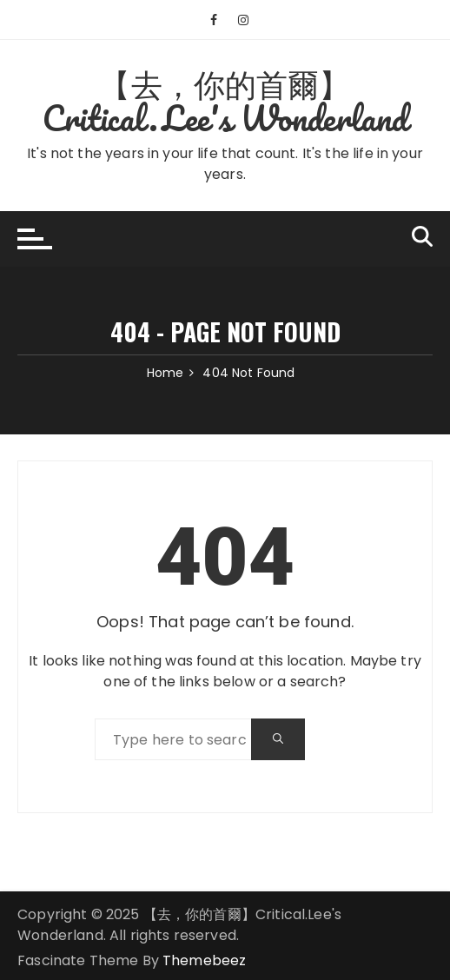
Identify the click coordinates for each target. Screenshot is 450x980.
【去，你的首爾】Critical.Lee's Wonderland (225, 100)
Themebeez (204, 960)
